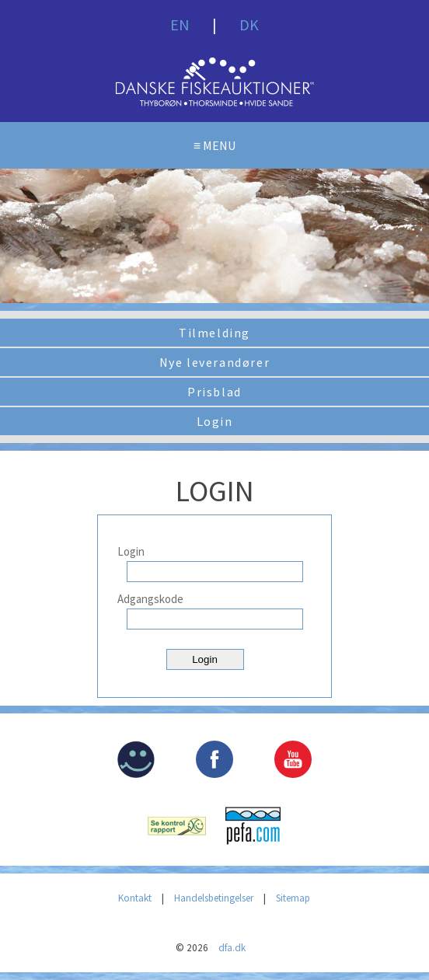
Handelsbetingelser (214, 898)
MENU (219, 145)
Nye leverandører (215, 362)
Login (215, 421)
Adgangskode (150, 599)
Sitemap (293, 898)
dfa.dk (232, 948)
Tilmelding (214, 333)
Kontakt (135, 898)
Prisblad (214, 392)
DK (249, 24)
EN (180, 24)
